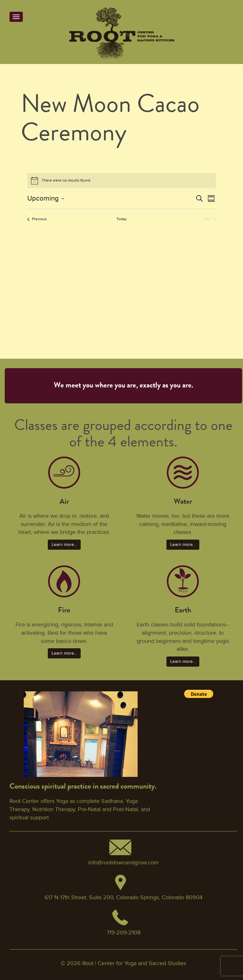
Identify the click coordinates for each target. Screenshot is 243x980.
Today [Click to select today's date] (121, 219)
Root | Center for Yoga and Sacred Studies (134, 963)
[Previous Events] (37, 219)
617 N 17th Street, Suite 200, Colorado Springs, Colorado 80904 (124, 897)
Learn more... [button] (64, 544)
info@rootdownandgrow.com (123, 862)
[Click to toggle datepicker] (46, 199)
